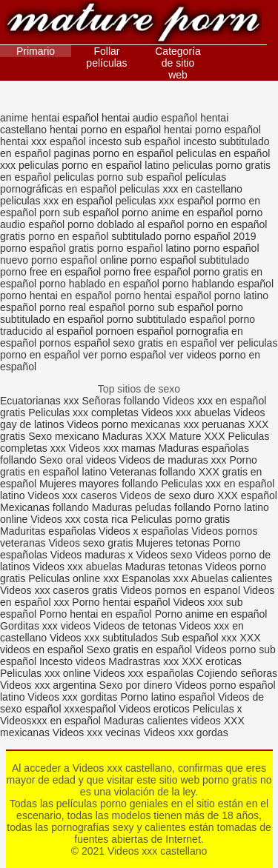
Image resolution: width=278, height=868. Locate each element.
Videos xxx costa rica (79, 519)
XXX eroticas (212, 661)
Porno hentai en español (96, 614)
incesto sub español (135, 141)
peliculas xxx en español (56, 201)
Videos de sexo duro (169, 495)
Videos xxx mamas (112, 448)
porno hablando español (218, 284)
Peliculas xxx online (47, 673)
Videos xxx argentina (50, 685)
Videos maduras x (92, 555)
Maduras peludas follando (151, 507)
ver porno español (125, 355)
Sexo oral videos (79, 460)
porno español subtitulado (190, 260)
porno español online (79, 260)
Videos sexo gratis (90, 543)
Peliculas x (218, 709)
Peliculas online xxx (75, 578)
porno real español (82, 307)
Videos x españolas (145, 531)
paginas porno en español (113, 153)
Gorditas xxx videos (47, 626)
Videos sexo (164, 555)
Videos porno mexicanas (123, 424)
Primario (36, 51)
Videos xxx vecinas (97, 732)
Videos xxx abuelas (186, 413)
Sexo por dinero (138, 685)
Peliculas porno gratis (180, 519)
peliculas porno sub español (118, 177)
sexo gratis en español (165, 343)
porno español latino (144, 248)
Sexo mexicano (64, 436)
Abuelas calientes (232, 578)
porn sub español (79, 213)
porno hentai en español (56, 296)
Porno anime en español (211, 614)
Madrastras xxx (145, 661)
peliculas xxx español (165, 201)
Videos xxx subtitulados (104, 638)
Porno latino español (169, 697)
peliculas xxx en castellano (181, 189)
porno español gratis (47, 248)
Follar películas (106, 57)
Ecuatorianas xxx (40, 401)
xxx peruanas (214, 424)
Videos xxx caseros (73, 495)
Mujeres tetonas (173, 543)
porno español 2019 (211, 236)
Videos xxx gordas (186, 732)
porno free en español (50, 272)
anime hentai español (49, 118)
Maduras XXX (134, 436)
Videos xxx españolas (143, 673)
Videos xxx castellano (133, 24)
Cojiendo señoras (237, 673)
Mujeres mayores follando (100, 484)
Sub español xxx (201, 638)
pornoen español (134, 331)
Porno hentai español (122, 602)
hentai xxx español (43, 141)
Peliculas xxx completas (83, 413)
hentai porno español (212, 130)
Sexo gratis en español (141, 650)
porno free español (147, 272)
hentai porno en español (105, 130)
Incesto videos (74, 661)
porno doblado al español (126, 224)
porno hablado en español (99, 284)
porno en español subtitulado (95, 236)
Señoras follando (121, 401)
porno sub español (171, 307)
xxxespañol (91, 709)
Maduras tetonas (164, 567)
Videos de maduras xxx (172, 460)
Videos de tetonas (135, 626)
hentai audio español (149, 118)
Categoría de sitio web (178, 63)
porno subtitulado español (166, 319)
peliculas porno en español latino (94, 165)
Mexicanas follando (44, 507)
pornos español (75, 343)
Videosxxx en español (50, 721)
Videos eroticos (154, 709)
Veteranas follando (153, 472)
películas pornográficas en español (113, 183)
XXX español (247, 495)
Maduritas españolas (48, 531)
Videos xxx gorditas (72, 697)
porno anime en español (177, 213)
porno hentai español (163, 296)
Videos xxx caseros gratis (59, 590)
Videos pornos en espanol (182, 590)
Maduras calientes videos (162, 721)
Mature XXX (197, 436)
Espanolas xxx (156, 578)
